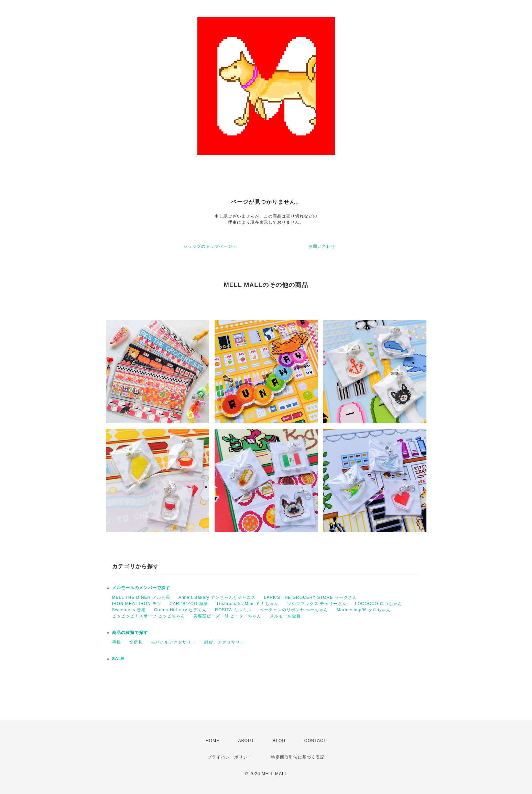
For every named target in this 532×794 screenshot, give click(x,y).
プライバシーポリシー (230, 757)
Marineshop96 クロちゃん (364, 610)
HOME (213, 741)
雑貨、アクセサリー (224, 642)
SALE (118, 659)
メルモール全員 (285, 616)
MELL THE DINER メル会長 (141, 597)
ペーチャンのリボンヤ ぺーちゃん (294, 610)
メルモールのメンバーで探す (141, 588)
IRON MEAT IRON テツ (137, 604)
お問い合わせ (322, 246)
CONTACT (315, 741)
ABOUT (246, 741)
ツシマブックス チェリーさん (317, 604)
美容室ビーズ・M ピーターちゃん (227, 616)
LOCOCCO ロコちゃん (378, 604)
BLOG (279, 741)
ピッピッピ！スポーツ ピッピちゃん (149, 616)
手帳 (117, 642)
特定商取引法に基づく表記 (298, 757)
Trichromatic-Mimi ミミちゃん (247, 604)
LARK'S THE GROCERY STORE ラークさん (311, 597)
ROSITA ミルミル (233, 610)
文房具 (136, 642)
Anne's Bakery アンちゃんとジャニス (217, 597)
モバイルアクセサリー (173, 642)
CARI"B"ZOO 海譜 (189, 604)
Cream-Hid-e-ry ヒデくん (180, 610)
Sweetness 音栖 (129, 610)
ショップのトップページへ (210, 246)
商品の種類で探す (130, 633)
